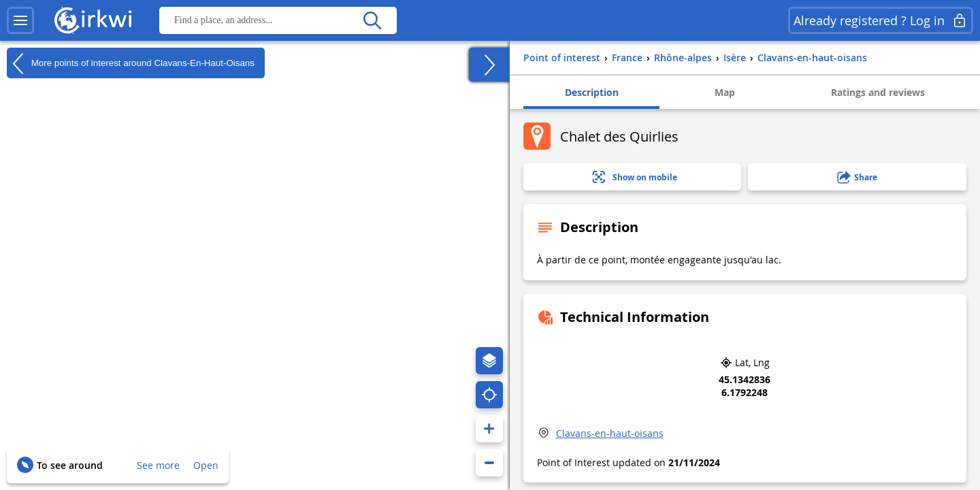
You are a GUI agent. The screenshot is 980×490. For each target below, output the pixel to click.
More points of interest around (131, 63)
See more (158, 465)
